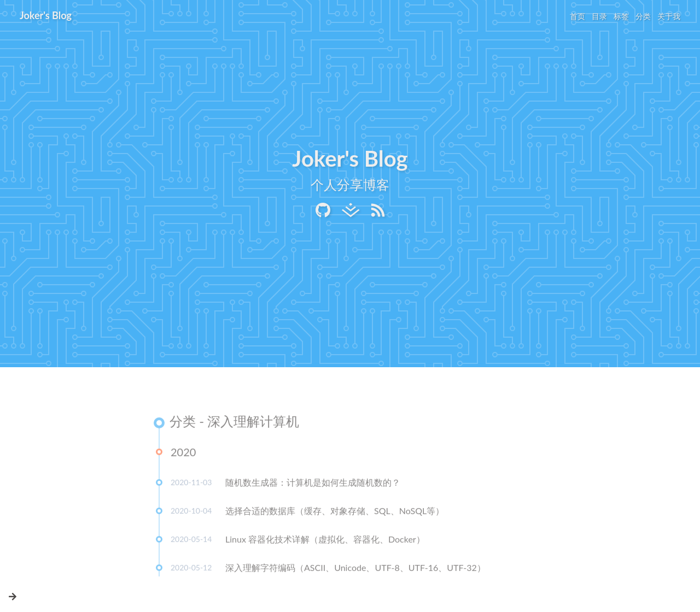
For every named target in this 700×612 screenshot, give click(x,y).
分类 (643, 16)
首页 (577, 16)
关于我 (669, 16)
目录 (599, 16)
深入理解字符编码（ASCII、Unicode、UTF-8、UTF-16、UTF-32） (355, 569)
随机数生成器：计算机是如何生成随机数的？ (313, 484)
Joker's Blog (46, 15)
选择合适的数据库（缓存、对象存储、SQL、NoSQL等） (335, 512)
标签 (621, 16)
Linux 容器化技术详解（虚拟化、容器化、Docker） (325, 541)
